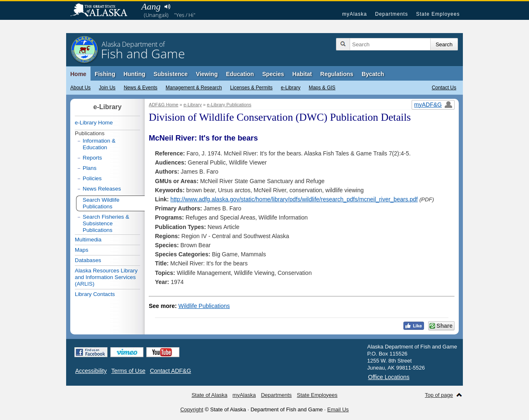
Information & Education (99, 144)
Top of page (439, 395)
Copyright (192, 409)
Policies (92, 178)
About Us (80, 88)
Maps (82, 250)
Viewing (207, 74)
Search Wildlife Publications (101, 203)
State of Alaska (103, 11)
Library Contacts (95, 294)
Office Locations (389, 377)
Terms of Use (128, 371)
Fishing (105, 74)
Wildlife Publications (204, 306)
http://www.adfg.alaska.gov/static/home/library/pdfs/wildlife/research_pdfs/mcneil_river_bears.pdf (294, 199)
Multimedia (88, 240)
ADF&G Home (164, 105)
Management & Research (194, 88)
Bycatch (373, 74)
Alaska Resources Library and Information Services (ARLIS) (106, 277)
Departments (391, 14)
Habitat (302, 74)
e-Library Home (94, 123)
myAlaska (355, 14)
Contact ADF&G (171, 371)
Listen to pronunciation (167, 7)
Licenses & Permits (251, 88)
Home (78, 74)
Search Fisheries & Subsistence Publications (106, 223)
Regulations (337, 74)
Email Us (338, 409)
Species (273, 74)
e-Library (291, 88)
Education (240, 74)
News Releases (102, 189)
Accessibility (91, 371)
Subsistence (171, 74)
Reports (92, 158)
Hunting (135, 74)
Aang (151, 6)
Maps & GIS (322, 88)
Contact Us (444, 88)
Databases (88, 260)
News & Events (140, 88)
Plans (89, 168)
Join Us (107, 88)
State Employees (438, 14)
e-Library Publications (229, 105)
